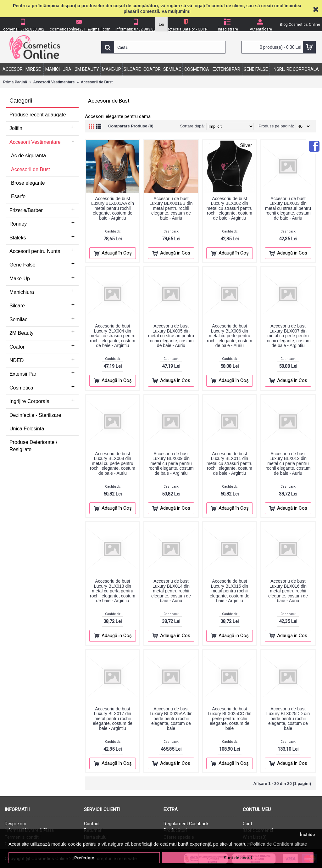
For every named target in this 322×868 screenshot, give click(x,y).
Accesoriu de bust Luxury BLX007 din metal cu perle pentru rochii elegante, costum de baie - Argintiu (288, 336)
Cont (247, 824)
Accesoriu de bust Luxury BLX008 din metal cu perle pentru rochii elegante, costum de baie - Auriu (113, 463)
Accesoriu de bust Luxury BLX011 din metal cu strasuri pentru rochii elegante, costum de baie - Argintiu (230, 463)
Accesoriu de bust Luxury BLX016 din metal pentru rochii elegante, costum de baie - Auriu (288, 591)
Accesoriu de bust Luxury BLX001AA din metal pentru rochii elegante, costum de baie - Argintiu (113, 208)
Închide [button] (307, 834)
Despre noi (15, 824)
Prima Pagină (15, 82)
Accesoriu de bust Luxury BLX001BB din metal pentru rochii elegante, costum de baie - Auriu (171, 208)
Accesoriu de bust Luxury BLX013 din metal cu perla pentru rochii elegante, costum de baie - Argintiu (113, 591)
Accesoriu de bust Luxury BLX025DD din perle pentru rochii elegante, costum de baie (288, 719)
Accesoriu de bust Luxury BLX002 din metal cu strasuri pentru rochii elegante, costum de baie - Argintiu (230, 208)
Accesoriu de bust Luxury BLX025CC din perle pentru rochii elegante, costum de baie (230, 719)
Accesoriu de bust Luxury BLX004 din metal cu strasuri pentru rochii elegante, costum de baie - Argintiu (113, 336)
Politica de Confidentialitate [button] (278, 844)
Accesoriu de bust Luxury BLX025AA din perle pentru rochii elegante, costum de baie (171, 719)
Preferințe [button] (84, 858)
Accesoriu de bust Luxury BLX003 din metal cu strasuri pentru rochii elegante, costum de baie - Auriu (288, 208)
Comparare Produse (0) (131, 126)
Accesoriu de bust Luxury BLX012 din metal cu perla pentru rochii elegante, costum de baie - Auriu (288, 463)
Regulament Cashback (186, 824)
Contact (92, 824)
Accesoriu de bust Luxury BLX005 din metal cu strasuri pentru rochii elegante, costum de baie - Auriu (171, 336)
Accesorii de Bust (97, 82)
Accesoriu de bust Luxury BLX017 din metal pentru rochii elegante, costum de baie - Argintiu (113, 719)
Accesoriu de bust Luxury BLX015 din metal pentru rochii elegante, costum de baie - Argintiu (230, 591)
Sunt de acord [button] (238, 858)
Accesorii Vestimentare (54, 82)
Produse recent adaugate (38, 115)
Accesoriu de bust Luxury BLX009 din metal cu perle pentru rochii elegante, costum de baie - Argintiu (171, 463)
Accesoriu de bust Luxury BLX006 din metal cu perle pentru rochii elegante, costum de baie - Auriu (230, 336)
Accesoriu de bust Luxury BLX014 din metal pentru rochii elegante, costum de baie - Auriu (171, 591)
